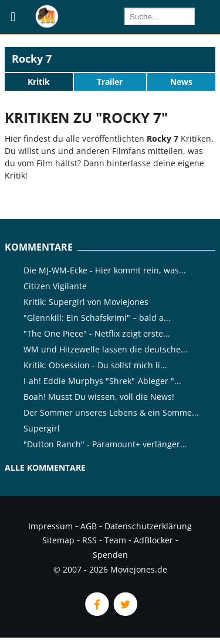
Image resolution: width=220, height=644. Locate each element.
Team (115, 540)
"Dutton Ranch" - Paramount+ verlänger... (105, 444)
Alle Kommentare (45, 467)
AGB (89, 526)
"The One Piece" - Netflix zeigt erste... (97, 333)
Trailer (110, 82)
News (181, 82)
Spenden (110, 555)
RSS (89, 540)
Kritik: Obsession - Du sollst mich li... (95, 365)
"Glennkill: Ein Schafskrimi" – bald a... (97, 318)
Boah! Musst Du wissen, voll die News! (99, 397)
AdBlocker (153, 540)
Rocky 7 (32, 59)
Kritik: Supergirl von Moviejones (86, 302)
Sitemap (58, 540)
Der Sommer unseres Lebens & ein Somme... (111, 412)
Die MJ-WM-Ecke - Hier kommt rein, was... (105, 270)
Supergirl (42, 428)
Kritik (39, 82)
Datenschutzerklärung (148, 526)
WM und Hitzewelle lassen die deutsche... (106, 349)
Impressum (50, 526)
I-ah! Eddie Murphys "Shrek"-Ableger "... (102, 381)
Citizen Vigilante (55, 286)
